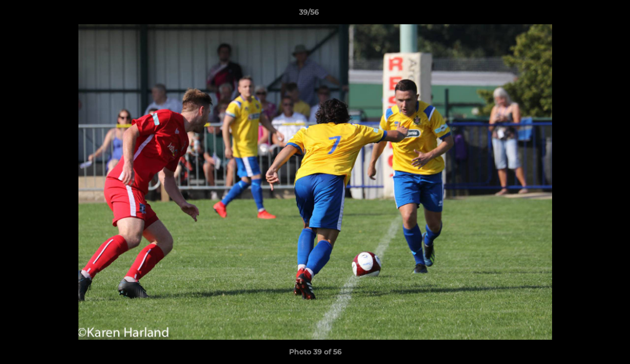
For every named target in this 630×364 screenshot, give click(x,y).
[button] (587, 15)
